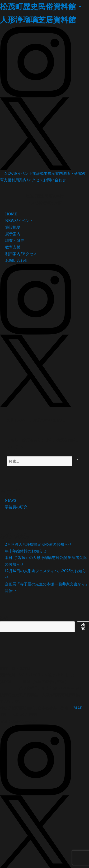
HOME (11, 214)
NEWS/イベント (19, 173)
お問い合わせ (55, 180)
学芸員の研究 (16, 507)
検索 (4, 618)
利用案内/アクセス (27, 180)
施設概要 (40, 173)
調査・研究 (72, 173)
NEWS (10, 500)
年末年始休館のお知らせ (26, 551)
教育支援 (13, 247)
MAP (78, 708)
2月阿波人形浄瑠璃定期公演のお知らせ (38, 544)
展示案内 (55, 173)
